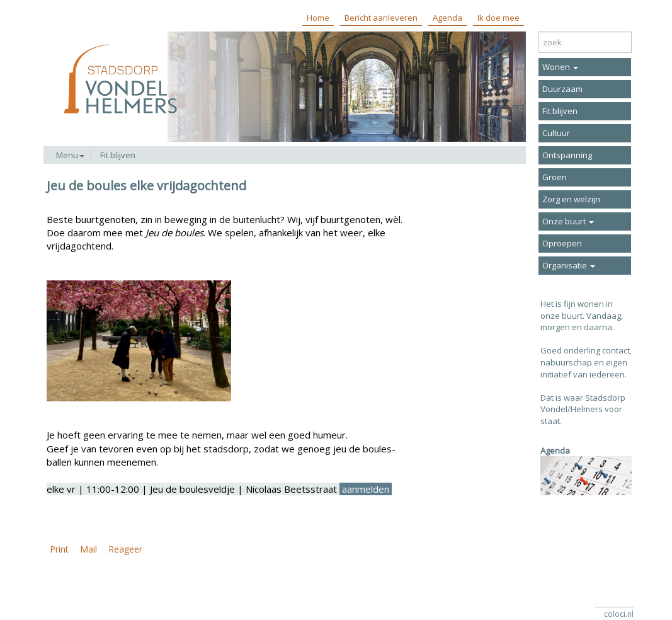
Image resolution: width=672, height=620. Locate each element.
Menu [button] (70, 155)
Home (318, 18)
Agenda (447, 18)
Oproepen (562, 243)
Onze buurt (568, 221)
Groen (555, 177)
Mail (88, 549)
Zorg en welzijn (571, 199)
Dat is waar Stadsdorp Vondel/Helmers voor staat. (583, 409)
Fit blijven (118, 155)
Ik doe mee (498, 18)
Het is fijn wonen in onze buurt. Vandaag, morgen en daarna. (582, 315)
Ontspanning (567, 155)
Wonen (560, 67)
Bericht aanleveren (381, 18)
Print (59, 549)
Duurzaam (562, 89)
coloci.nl (619, 614)
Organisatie (569, 265)
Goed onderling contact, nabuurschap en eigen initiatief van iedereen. (586, 362)
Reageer (125, 549)
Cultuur (556, 133)
